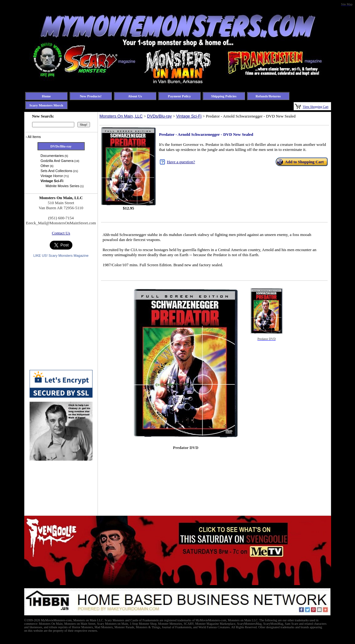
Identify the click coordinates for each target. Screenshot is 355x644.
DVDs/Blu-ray (159, 116)
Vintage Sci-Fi (189, 116)
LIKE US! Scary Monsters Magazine (61, 256)
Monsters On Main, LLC (121, 116)
